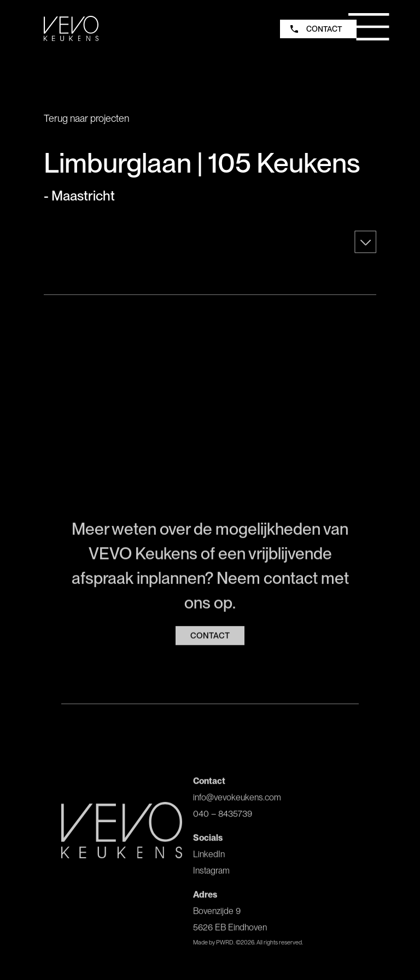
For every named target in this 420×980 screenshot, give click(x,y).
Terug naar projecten (86, 118)
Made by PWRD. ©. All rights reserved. (248, 946)
